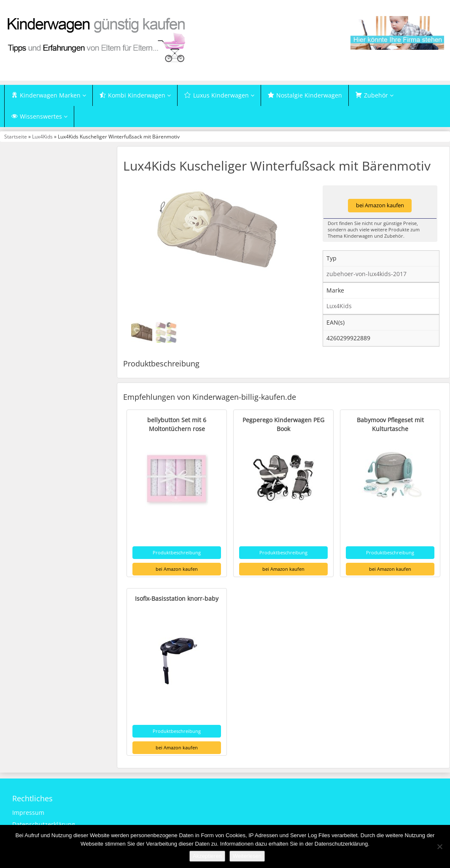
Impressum (28, 812)
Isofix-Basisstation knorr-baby (177, 598)
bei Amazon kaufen (380, 205)
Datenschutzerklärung (44, 824)
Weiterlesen (247, 856)
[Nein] (439, 846)
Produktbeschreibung (177, 552)
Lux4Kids (42, 136)
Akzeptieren (207, 856)
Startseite (16, 136)
